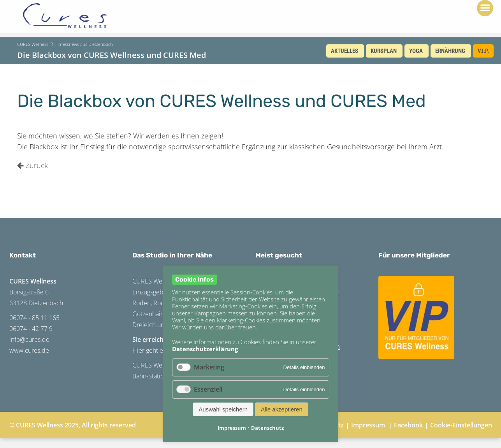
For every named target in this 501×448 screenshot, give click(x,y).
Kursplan (384, 51)
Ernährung (450, 51)
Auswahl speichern (223, 409)
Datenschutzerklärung (205, 349)
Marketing (209, 367)
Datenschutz (267, 428)
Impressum (368, 425)
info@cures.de (29, 339)
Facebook (408, 425)
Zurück (37, 165)
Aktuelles (345, 51)
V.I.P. (483, 51)
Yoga (416, 51)
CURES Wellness (33, 44)
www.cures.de (29, 350)
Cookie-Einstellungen (461, 425)
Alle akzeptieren (282, 409)
